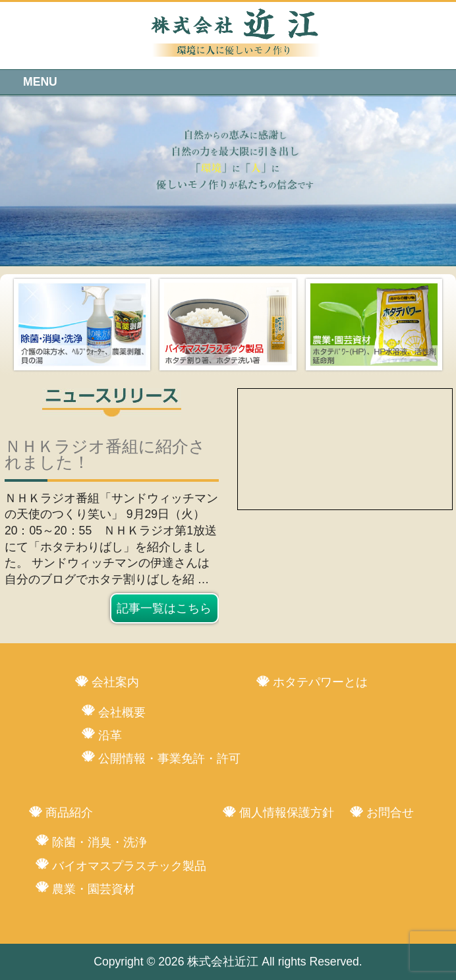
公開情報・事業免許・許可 (169, 759)
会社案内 (115, 682)
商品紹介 (69, 813)
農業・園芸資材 (94, 889)
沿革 (110, 735)
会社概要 (122, 712)
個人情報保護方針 (287, 813)
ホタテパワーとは (320, 682)
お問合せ (390, 813)
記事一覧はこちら (164, 608)
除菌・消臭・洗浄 (100, 842)
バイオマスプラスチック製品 (129, 866)
